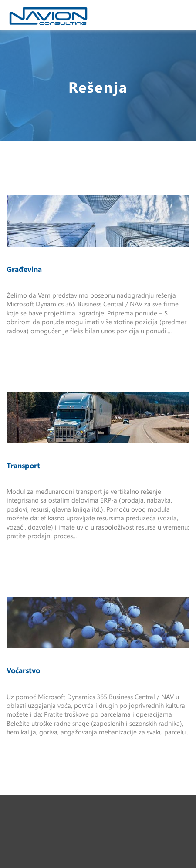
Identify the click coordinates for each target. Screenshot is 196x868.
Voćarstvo (23, 670)
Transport (23, 465)
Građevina (24, 269)
